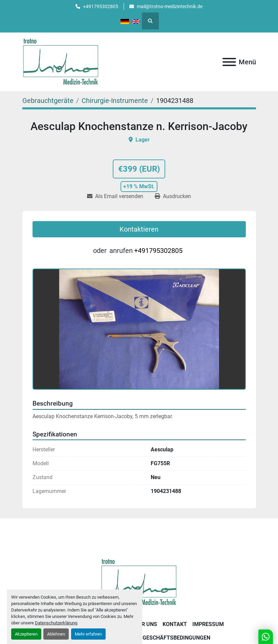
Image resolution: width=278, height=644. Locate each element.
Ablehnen (56, 634)
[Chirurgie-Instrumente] (115, 101)
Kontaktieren (139, 229)
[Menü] (229, 62)
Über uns (144, 624)
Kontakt (175, 624)
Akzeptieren (26, 634)
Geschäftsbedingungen (176, 638)
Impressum (208, 624)
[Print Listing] (173, 196)
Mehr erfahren (88, 634)
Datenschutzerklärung (56, 623)
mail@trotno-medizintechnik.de (170, 6)
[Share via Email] (118, 196)
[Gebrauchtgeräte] (48, 101)
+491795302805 (101, 6)
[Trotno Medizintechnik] (139, 582)
